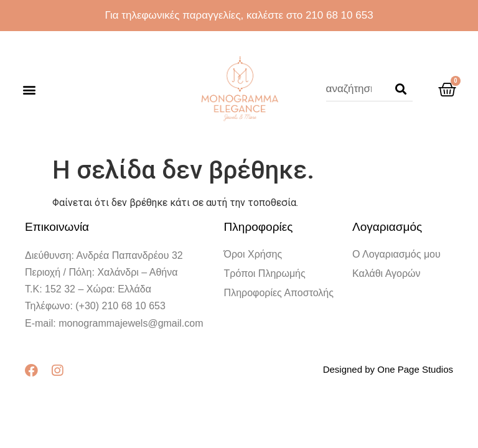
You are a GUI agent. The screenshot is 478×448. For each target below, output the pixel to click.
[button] (29, 89)
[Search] (401, 89)
